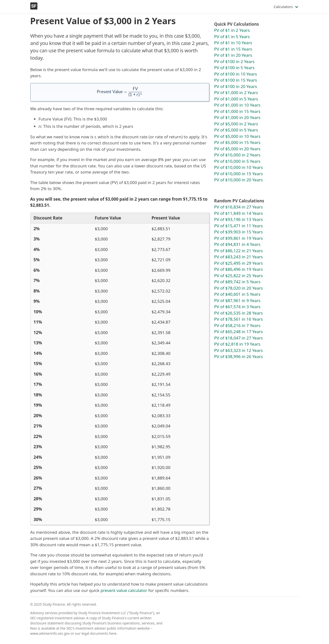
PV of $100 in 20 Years (236, 86)
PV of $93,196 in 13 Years (239, 219)
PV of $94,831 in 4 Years (237, 244)
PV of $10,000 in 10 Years (239, 167)
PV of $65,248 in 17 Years (239, 332)
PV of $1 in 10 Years (233, 43)
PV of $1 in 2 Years (232, 30)
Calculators (283, 7)
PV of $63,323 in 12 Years (239, 350)
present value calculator (124, 590)
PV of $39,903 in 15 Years (239, 232)
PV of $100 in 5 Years (234, 68)
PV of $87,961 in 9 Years (237, 300)
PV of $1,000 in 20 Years (237, 117)
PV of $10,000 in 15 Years (239, 174)
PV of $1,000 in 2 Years (236, 93)
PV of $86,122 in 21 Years (239, 251)
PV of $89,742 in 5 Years (237, 282)
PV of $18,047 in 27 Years (239, 338)
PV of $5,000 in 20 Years (237, 149)
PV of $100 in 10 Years (236, 74)
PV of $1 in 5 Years (232, 37)
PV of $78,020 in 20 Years (239, 288)
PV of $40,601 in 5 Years (237, 294)
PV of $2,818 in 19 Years (237, 344)
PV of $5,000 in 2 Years (236, 124)
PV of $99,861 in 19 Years (239, 238)
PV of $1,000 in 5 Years (236, 99)
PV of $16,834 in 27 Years (239, 207)
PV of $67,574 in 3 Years (237, 307)
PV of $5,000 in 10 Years (237, 136)
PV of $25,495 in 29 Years (239, 263)
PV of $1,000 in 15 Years (237, 111)
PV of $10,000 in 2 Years (237, 155)
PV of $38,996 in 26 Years (239, 356)
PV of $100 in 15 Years (236, 80)
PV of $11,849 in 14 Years (239, 213)
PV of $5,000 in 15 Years (237, 142)
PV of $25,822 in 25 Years (239, 276)
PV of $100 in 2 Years (234, 61)
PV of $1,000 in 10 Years (237, 105)
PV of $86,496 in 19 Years (239, 269)
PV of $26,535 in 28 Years (239, 313)
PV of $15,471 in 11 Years (239, 226)
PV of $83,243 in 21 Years (239, 257)
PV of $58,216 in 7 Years (237, 325)
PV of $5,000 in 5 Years (236, 130)
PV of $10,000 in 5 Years (237, 161)
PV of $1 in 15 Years (233, 49)
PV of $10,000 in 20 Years (239, 180)
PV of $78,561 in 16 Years (239, 319)
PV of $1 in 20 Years (233, 55)
